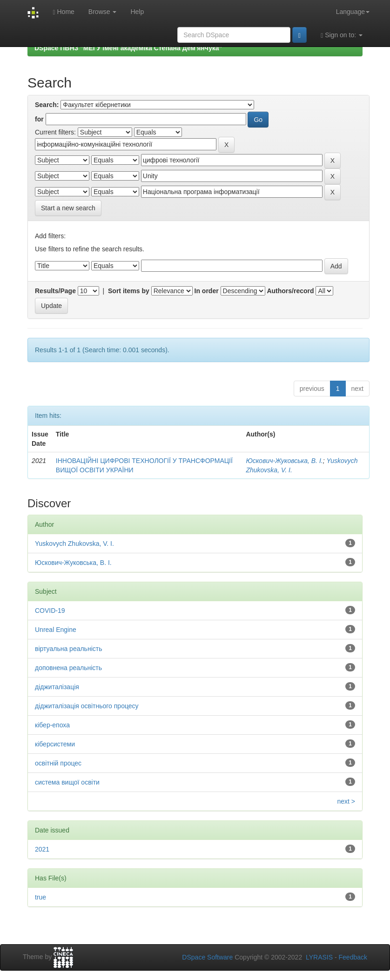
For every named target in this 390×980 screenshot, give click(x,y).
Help (137, 12)
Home (63, 12)
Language (353, 12)
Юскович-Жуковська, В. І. (284, 461)
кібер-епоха (52, 725)
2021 (42, 849)
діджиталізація (57, 687)
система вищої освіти (67, 782)
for (39, 119)
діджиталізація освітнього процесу (87, 706)
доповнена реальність (68, 668)
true (40, 897)
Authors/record (290, 291)
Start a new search (68, 208)
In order (207, 291)
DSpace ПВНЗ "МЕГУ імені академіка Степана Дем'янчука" (128, 48)
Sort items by (129, 291)
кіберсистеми (55, 744)
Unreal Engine (56, 630)
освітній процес (58, 763)
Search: (47, 105)
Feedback (353, 957)
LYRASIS (319, 957)
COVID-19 (50, 611)
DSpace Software (207, 957)
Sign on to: (342, 35)
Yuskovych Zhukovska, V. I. (74, 544)
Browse (103, 12)
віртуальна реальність (68, 649)
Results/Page (55, 291)
